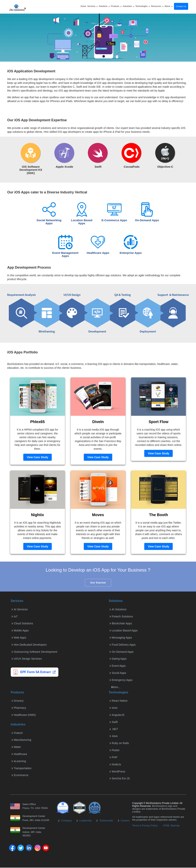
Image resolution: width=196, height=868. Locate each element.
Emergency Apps (122, 680)
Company (66, 821)
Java (114, 736)
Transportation (22, 768)
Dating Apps (119, 659)
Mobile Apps (21, 631)
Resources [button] (157, 6)
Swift (114, 722)
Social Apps (119, 673)
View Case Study (38, 457)
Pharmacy (20, 708)
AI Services (20, 610)
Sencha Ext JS (120, 779)
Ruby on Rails (120, 743)
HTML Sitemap (171, 826)
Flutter (115, 751)
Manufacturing (22, 740)
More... (116, 687)
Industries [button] (129, 6)
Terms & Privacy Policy (145, 826)
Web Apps (20, 638)
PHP (114, 757)
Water (17, 747)
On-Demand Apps (122, 652)
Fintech (18, 733)
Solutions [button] (104, 6)
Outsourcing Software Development (35, 652)
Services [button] (93, 6)
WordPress (118, 772)
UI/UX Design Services (27, 659)
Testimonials (106, 821)
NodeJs (116, 765)
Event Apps (118, 666)
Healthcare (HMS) (24, 715)
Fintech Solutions (122, 617)
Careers (125, 821)
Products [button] (116, 6)
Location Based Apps (124, 631)
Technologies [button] (143, 6)
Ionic (114, 708)
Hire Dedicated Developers (30, 645)
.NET (115, 729)
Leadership (86, 821)
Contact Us (181, 6)
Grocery (18, 701)
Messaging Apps (122, 638)
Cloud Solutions (23, 624)
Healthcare (20, 754)
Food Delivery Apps (123, 645)
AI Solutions (119, 610)
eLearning (20, 761)
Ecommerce (21, 776)
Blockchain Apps (122, 624)
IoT (15, 617)
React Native (119, 701)
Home (83, 6)
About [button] (169, 6)
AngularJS (118, 715)
